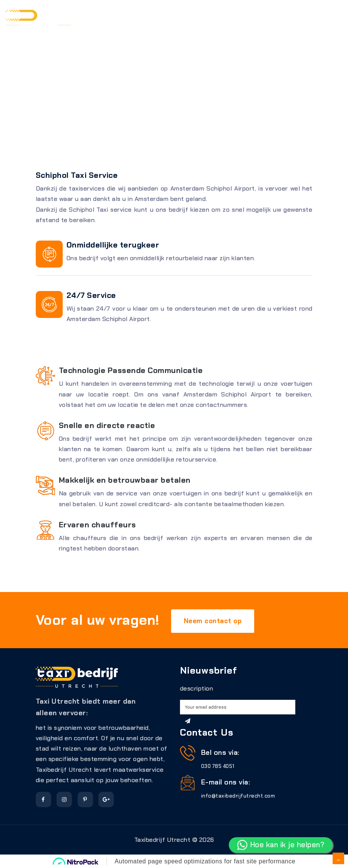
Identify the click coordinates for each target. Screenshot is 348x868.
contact (203, 35)
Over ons (305, 16)
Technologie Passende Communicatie (131, 370)
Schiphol (265, 16)
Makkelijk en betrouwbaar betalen (125, 480)
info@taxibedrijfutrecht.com (238, 796)
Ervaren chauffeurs (97, 525)
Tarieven (188, 16)
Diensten (149, 16)
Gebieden (226, 16)
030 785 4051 (218, 766)
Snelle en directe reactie (107, 425)
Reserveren (105, 16)
